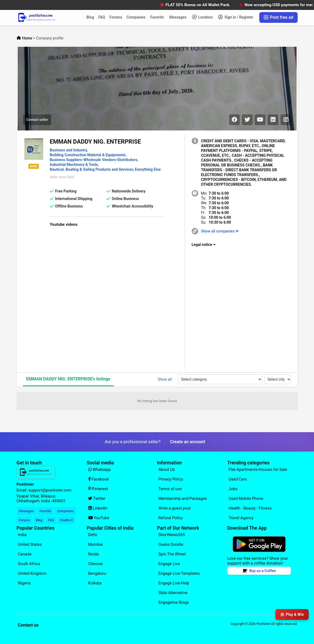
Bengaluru (97, 573)
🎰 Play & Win (292, 614)
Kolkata (95, 583)
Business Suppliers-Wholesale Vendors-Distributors (94, 160)
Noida (94, 554)
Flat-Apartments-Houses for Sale (258, 470)
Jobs (233, 489)
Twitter (97, 499)
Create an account (188, 442)
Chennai (95, 564)
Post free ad (278, 17)
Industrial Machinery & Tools (74, 165)
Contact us (28, 625)
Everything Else (148, 169)
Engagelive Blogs (174, 602)
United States (30, 544)
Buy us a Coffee (259, 571)
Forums (116, 17)
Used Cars (238, 479)
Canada (25, 554)
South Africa (29, 564)
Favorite (157, 17)
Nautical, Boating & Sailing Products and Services (92, 169)
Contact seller (37, 120)
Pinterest (98, 489)
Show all (165, 379)
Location (202, 17)
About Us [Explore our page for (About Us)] (167, 470)
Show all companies (220, 231)
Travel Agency (241, 518)
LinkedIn (98, 508)
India (22, 535)
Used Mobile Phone (246, 499)
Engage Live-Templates (179, 573)
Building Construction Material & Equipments (88, 155)
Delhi (93, 535)
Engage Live (169, 564)
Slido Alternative (173, 593)
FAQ (102, 17)
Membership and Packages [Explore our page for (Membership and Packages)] (183, 499)
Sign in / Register (236, 17)
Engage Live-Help (174, 583)
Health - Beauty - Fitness (250, 508)
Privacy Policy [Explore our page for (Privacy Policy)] (171, 479)
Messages (178, 17)
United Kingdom (32, 573)
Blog (90, 17)
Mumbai (96, 544)
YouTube (99, 518)
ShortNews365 (172, 535)
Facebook (99, 479)
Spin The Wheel (172, 554)
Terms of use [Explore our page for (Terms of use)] (170, 489)
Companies (136, 17)
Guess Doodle (171, 544)
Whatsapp (99, 470)
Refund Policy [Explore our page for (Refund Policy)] (171, 518)
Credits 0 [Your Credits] (66, 520)
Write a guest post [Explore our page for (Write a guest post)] (175, 508)
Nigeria (24, 583)
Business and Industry (69, 150)
